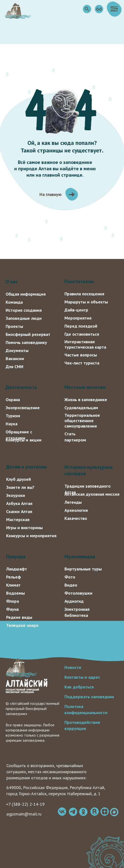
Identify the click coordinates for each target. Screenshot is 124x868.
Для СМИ (14, 367)
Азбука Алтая (19, 503)
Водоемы (15, 593)
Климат (13, 585)
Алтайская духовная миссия (92, 494)
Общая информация (26, 294)
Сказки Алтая (19, 511)
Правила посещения (84, 294)
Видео (71, 585)
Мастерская (18, 520)
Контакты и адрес (82, 677)
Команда (14, 302)
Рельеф (13, 577)
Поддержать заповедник (89, 697)
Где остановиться (82, 334)
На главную (50, 194)
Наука (12, 424)
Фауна (12, 609)
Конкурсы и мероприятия (31, 536)
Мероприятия (78, 318)
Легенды (73, 502)
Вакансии (15, 359)
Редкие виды (19, 617)
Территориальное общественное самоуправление (82, 421)
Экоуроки (16, 495)
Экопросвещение (23, 408)
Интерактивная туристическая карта (85, 344)
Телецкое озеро (22, 625)
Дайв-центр (76, 310)
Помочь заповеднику (26, 342)
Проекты (14, 326)
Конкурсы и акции (24, 440)
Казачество (76, 518)
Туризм (13, 416)
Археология (76, 510)
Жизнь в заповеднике (86, 400)
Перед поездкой (81, 326)
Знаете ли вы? (20, 487)
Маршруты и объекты (86, 302)
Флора (12, 601)
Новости (73, 667)
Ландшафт (17, 569)
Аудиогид (74, 601)
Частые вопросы (81, 355)
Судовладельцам (81, 408)
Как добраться (79, 687)
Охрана (13, 400)
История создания (24, 310)
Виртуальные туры (83, 569)
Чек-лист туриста (82, 363)
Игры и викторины (24, 528)
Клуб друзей (19, 479)
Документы (17, 350)
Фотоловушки (78, 593)
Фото (70, 577)
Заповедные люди (24, 318)
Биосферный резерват (28, 334)
